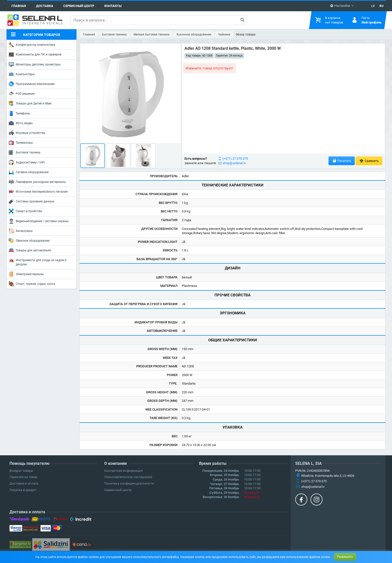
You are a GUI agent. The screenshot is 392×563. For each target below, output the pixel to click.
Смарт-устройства (25, 211)
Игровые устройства (27, 133)
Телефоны (19, 113)
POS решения (22, 93)
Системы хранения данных (31, 201)
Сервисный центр (79, 6)
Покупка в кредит (23, 490)
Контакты (113, 6)
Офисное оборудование (29, 241)
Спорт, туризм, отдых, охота (32, 284)
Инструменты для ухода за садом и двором (38, 262)
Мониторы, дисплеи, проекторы (35, 64)
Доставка (45, 6)
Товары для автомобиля (30, 250)
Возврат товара (21, 471)
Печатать (342, 161)
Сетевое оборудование (29, 172)
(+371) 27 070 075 (235, 159)
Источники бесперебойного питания (38, 192)
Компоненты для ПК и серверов (35, 54)
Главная (19, 6)
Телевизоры (21, 143)
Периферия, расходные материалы (37, 182)
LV (373, 6)
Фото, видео (21, 123)
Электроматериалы (26, 274)
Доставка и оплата (24, 483)
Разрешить (345, 557)
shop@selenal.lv (234, 163)
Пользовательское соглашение (128, 477)
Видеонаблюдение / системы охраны (39, 221)
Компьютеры (22, 74)
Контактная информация (123, 471)
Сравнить (369, 161)
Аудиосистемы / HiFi (27, 162)
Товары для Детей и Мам (30, 103)
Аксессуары (21, 231)
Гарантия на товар (23, 477)
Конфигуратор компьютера (32, 45)
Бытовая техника (25, 152)
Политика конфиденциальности (129, 483)
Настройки (340, 6)
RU (381, 6)
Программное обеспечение (32, 84)
